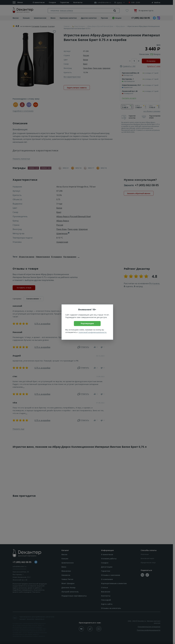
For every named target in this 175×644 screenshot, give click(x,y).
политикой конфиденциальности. (93, 332)
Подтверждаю (87, 323)
